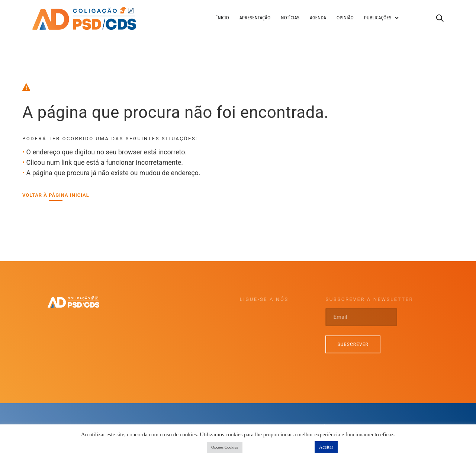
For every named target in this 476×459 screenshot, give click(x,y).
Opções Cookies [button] (225, 447)
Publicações (384, 20)
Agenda (325, 20)
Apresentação (262, 20)
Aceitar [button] (326, 447)
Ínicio (229, 20)
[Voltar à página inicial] (56, 198)
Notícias (297, 20)
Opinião (352, 20)
